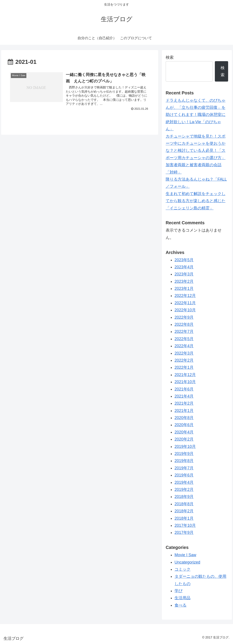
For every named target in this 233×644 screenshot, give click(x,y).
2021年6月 (184, 389)
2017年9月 (184, 533)
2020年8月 (184, 418)
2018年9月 (184, 497)
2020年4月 (184, 432)
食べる (181, 605)
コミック (183, 569)
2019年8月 (184, 461)
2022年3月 (184, 353)
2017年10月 (185, 525)
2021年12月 (185, 375)
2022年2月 (184, 360)
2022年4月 (184, 346)
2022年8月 (184, 324)
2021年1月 (184, 411)
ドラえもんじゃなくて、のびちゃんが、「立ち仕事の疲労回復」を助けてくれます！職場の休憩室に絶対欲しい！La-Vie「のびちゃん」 (196, 115)
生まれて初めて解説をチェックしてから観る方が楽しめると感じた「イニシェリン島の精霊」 (196, 201)
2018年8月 (184, 504)
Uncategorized (187, 562)
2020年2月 (184, 439)
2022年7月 (184, 332)
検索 (170, 57)
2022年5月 (184, 339)
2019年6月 (184, 475)
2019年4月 (184, 482)
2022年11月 (185, 303)
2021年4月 (184, 396)
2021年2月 (184, 403)
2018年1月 (184, 518)
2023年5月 (184, 260)
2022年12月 (185, 296)
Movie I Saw (185, 555)
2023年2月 (184, 281)
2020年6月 (184, 425)
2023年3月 (184, 274)
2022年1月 (184, 367)
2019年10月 (185, 447)
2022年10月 (185, 310)
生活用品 (183, 598)
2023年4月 (184, 267)
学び (179, 591)
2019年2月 (184, 490)
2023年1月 (184, 289)
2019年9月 (184, 454)
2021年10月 (185, 382)
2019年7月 (184, 468)
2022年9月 (184, 317)
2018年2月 (184, 511)
